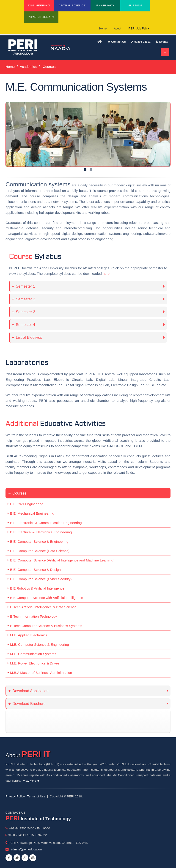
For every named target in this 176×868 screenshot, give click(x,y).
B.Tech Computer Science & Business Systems (46, 626)
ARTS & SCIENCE (72, 6)
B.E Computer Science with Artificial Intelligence (47, 598)
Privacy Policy (15, 796)
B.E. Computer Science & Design (35, 570)
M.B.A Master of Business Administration (41, 673)
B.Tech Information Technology (34, 616)
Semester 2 (23, 299)
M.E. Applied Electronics (29, 635)
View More (31, 781)
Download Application (29, 691)
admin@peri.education (26, 849)
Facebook (9, 858)
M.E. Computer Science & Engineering (40, 644)
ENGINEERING (39, 6)
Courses (17, 493)
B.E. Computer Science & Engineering (39, 541)
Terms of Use (36, 796)
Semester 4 (23, 325)
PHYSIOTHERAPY (41, 17)
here (106, 274)
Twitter (17, 858)
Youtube (33, 858)
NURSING (135, 6)
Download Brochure (27, 704)
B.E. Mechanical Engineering (32, 513)
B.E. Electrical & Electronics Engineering (41, 532)
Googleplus (25, 858)
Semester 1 (23, 286)
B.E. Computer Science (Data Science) (40, 551)
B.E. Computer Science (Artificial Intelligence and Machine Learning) (62, 560)
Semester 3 (23, 312)
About (117, 29)
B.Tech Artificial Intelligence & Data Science (43, 607)
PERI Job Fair (139, 28)
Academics (28, 67)
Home (103, 29)
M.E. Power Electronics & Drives (35, 663)
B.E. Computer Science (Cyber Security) (41, 579)
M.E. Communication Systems (33, 654)
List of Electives (27, 337)
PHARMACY (105, 6)
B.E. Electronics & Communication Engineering (46, 523)
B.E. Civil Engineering (27, 504)
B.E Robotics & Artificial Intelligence (37, 588)
